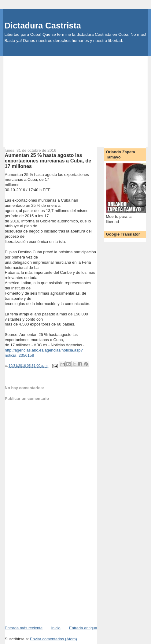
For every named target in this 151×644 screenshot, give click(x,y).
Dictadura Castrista (43, 26)
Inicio (56, 628)
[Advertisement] (77, 99)
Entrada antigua (83, 628)
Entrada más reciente (24, 628)
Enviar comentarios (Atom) (53, 639)
